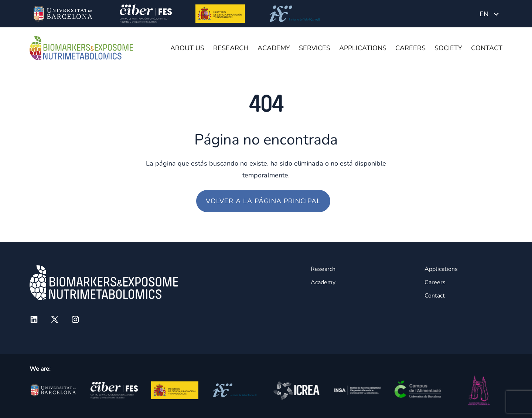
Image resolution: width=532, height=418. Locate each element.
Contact (487, 48)
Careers (410, 48)
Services (315, 48)
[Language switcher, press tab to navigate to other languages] (489, 14)
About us (187, 48)
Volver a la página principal (263, 201)
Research (231, 48)
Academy (274, 48)
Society (448, 48)
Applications (363, 48)
